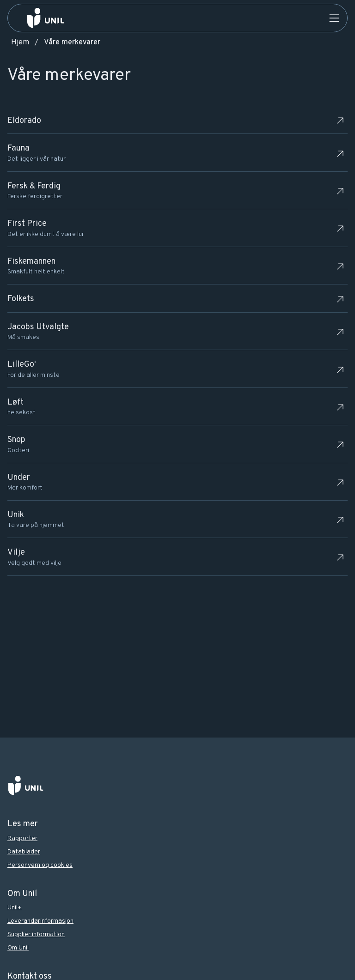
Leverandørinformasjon (40, 921)
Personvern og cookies (40, 865)
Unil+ (15, 908)
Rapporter (22, 838)
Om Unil (18, 948)
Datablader (24, 852)
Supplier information (36, 935)
